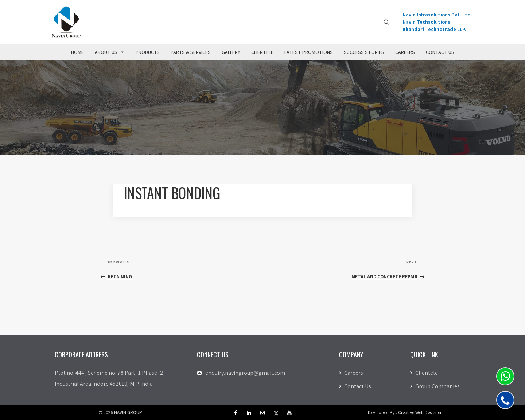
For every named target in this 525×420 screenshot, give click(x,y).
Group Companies (435, 386)
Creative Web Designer (420, 413)
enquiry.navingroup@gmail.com (245, 373)
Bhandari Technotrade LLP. (434, 29)
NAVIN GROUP (128, 413)
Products (148, 52)
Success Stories (364, 52)
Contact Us (440, 52)
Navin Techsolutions (426, 22)
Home (77, 52)
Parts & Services (191, 52)
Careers (405, 52)
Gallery (231, 52)
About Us (110, 52)
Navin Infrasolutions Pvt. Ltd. (437, 15)
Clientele (262, 52)
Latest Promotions (309, 52)
